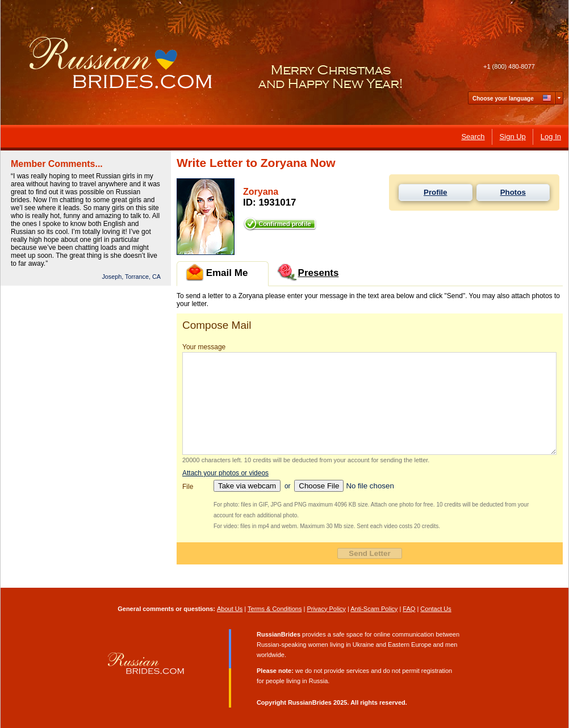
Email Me (217, 272)
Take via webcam (247, 486)
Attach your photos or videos (225, 473)
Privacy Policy (326, 609)
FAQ (409, 609)
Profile (435, 192)
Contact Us (436, 609)
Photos (513, 192)
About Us (230, 609)
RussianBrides (310, 702)
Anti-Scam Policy (374, 609)
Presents (308, 272)
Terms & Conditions (275, 609)
